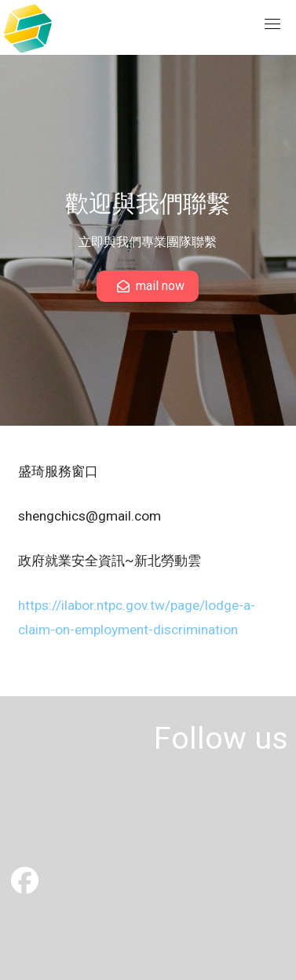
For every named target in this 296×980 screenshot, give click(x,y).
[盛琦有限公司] (25, 886)
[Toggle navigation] (272, 24)
